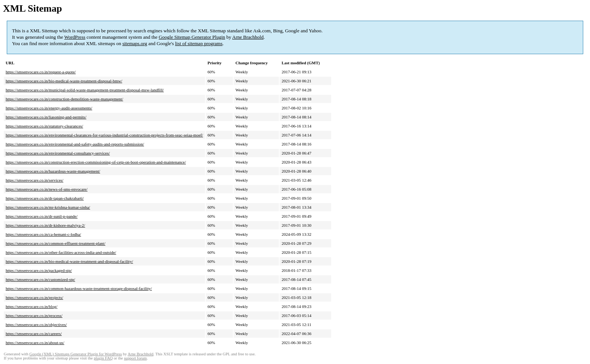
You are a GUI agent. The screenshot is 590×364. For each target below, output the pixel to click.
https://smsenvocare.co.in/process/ (34, 315)
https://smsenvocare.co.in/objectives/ (36, 325)
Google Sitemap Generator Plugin (192, 37)
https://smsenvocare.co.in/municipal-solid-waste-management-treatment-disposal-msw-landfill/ (85, 90)
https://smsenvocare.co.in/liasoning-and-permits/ (46, 117)
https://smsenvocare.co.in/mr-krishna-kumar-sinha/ (48, 207)
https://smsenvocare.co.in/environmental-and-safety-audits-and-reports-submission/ (75, 144)
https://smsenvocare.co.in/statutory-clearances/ (44, 126)
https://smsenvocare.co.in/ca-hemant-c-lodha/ (43, 234)
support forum (135, 358)
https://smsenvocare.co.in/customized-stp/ (40, 279)
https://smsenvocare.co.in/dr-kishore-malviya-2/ (45, 225)
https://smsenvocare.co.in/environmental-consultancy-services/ (58, 153)
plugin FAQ (103, 358)
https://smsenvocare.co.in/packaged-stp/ (39, 270)
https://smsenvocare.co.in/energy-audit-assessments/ (49, 108)
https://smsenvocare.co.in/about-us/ (35, 343)
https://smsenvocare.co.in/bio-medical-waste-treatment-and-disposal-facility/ (69, 261)
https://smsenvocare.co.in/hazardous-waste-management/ (53, 171)
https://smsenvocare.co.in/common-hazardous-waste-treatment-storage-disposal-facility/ (79, 288)
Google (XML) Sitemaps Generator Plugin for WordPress (76, 354)
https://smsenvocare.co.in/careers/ (34, 334)
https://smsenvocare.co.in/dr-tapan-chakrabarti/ (45, 198)
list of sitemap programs (199, 43)
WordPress (75, 37)
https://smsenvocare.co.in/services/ (34, 180)
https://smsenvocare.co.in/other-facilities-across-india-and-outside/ (61, 252)
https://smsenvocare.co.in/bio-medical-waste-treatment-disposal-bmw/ (64, 81)
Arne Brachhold (248, 37)
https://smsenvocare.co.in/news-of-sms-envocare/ (47, 189)
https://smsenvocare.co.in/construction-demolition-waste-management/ (64, 99)
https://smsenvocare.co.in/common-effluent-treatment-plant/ (56, 243)
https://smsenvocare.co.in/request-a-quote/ (41, 72)
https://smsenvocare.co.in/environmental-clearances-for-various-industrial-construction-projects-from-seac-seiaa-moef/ (104, 135)
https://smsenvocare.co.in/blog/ (31, 306)
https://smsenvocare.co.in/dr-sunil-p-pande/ (42, 216)
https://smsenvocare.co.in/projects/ (34, 297)
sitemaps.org (135, 43)
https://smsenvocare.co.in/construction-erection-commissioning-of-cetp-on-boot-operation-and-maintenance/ (96, 162)
